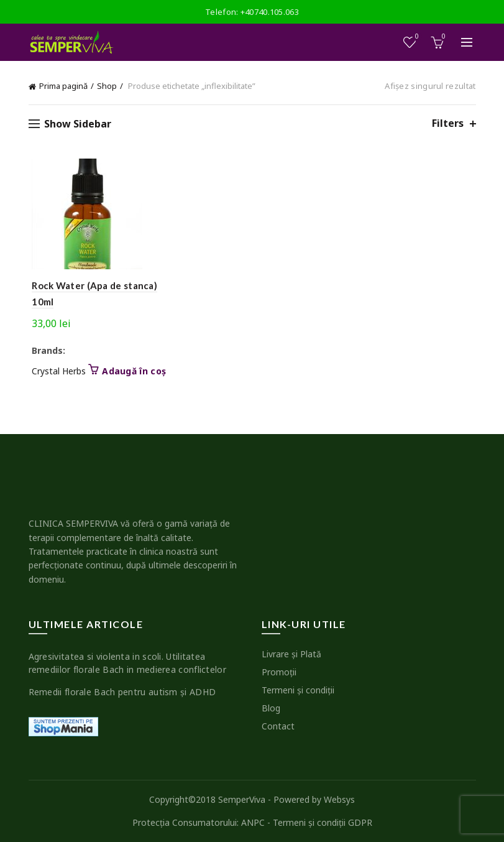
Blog (271, 708)
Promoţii (279, 672)
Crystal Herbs (56, 371)
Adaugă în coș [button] (131, 371)
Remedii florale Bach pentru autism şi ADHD (122, 692)
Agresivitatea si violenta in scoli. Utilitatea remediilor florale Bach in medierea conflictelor (127, 663)
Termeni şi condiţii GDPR (323, 822)
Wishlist (415, 37)
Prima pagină (63, 86)
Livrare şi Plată (291, 654)
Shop (107, 86)
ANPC (253, 822)
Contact (278, 726)
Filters (448, 123)
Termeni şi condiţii (298, 690)
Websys (339, 799)
